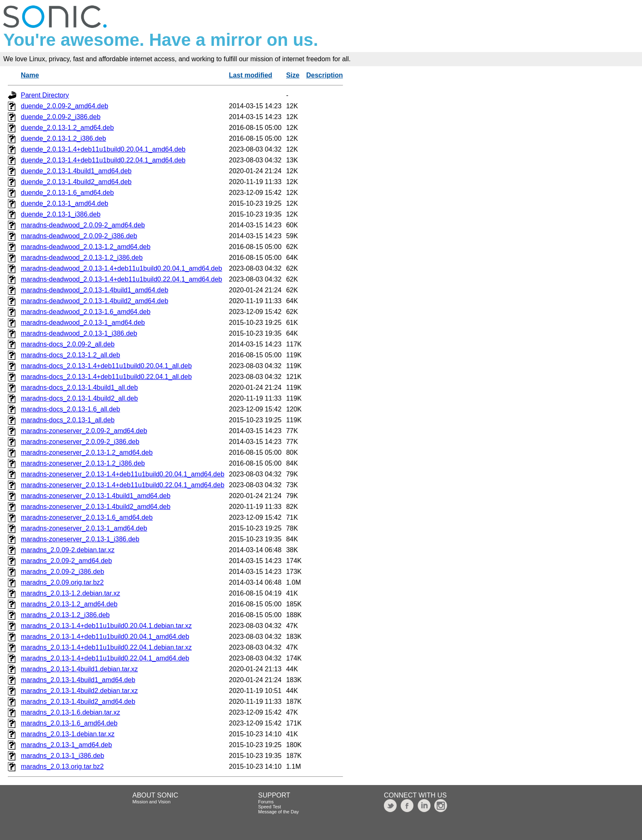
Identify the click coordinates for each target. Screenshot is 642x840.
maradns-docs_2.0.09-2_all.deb (68, 344)
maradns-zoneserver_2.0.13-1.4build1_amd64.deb (96, 496)
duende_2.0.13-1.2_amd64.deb (67, 128)
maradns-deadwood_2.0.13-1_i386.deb (79, 333)
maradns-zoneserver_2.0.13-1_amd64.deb (84, 528)
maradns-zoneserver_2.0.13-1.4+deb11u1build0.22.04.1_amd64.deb (123, 485)
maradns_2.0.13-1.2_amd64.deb (69, 604)
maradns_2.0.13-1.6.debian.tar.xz (70, 712)
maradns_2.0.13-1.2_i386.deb (65, 615)
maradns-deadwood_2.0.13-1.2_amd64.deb (86, 247)
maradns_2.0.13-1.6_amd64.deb (69, 723)
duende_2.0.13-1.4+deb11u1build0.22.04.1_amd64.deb (103, 160)
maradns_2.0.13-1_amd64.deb (66, 745)
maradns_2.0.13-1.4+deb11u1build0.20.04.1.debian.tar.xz (106, 626)
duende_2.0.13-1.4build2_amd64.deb (76, 182)
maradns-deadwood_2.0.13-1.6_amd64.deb (86, 312)
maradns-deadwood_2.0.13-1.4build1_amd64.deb (95, 290)
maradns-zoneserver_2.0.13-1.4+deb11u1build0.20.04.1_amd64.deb (123, 474)
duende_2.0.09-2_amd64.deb (65, 106)
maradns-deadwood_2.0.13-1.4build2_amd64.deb (95, 301)
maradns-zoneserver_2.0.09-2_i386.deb (80, 442)
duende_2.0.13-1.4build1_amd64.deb (76, 171)
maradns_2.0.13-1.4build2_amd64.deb (78, 702)
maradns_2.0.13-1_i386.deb (62, 756)
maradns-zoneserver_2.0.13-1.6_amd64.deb (87, 517)
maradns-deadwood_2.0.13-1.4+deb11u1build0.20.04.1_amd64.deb (122, 268)
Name (30, 75)
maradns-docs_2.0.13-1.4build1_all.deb (79, 388)
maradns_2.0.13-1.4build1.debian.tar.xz (79, 669)
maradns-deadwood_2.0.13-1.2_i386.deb (82, 258)
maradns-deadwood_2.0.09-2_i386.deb (79, 236)
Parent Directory (45, 95)
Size (293, 75)
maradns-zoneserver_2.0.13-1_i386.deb (80, 539)
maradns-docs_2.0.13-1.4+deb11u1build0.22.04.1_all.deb (106, 377)
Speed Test (270, 807)
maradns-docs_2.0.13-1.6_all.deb (70, 409)
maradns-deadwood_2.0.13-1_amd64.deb (83, 323)
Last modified (251, 75)
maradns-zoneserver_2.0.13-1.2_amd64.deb (87, 452)
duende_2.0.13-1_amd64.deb (65, 203)
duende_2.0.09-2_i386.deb (61, 117)
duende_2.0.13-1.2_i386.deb (63, 138)
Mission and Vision (152, 802)
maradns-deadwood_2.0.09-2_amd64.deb (83, 225)
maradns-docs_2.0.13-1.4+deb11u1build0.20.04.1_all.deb (106, 366)
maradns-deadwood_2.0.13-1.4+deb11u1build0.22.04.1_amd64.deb (122, 279)
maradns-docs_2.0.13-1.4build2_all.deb (79, 398)
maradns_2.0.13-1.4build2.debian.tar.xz (79, 691)
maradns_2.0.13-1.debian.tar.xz (68, 734)
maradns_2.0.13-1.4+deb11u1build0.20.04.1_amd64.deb (105, 637)
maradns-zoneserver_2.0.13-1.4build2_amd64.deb (96, 507)
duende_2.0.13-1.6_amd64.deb (67, 193)
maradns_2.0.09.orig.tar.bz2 (62, 582)
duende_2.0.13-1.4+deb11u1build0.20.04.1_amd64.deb (103, 149)
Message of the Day (279, 812)
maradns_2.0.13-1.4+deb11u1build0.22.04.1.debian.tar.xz (106, 647)
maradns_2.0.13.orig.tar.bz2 (62, 766)
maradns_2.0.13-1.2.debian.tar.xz (70, 593)
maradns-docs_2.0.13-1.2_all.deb (70, 355)
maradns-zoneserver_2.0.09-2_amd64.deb (84, 431)
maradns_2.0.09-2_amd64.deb (66, 561)
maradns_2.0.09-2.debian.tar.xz (68, 550)
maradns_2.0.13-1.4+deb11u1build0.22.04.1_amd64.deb (105, 658)
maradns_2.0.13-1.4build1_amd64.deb (78, 680)
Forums (266, 802)
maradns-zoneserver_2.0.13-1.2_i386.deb (83, 463)
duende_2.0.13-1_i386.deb (61, 214)
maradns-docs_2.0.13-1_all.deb (68, 420)
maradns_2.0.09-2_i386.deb (62, 572)
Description (325, 75)
